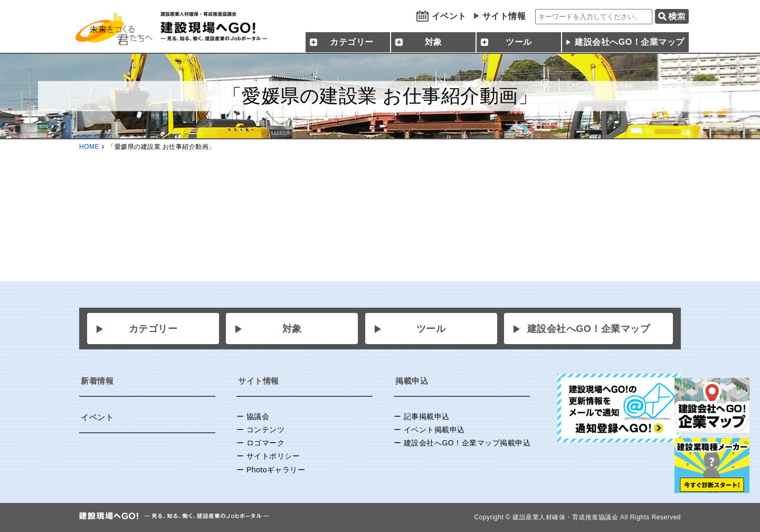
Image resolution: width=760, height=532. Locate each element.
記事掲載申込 (427, 416)
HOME (89, 147)
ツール (431, 329)
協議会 (258, 416)
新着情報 (97, 381)
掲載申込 (412, 381)
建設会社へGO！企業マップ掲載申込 (467, 443)
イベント (449, 16)
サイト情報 (504, 16)
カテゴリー (153, 329)
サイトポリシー (273, 456)
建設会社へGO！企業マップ (629, 42)
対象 (292, 329)
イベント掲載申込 (434, 430)
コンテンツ (266, 430)
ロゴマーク (266, 443)
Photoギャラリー (276, 470)
